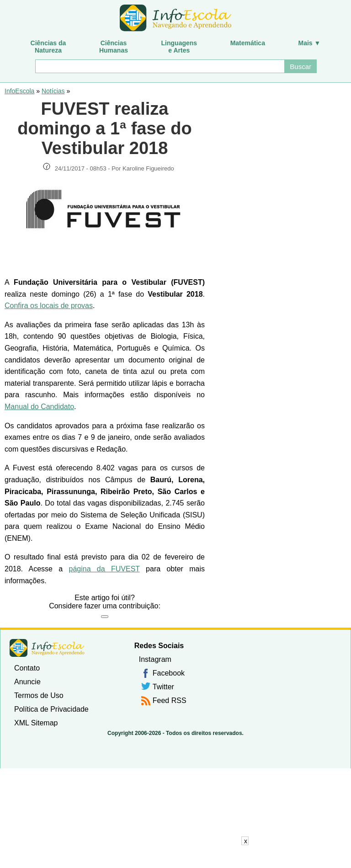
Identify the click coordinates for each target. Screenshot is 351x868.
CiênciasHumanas (114, 47)
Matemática (248, 43)
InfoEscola (19, 91)
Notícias (53, 91)
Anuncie (27, 682)
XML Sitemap (36, 723)
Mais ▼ (310, 43)
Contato (27, 668)
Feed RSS (170, 700)
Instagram (155, 659)
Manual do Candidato (39, 407)
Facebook (169, 673)
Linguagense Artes (179, 47)
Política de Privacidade (51, 709)
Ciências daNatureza (48, 47)
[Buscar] (160, 66)
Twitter (163, 687)
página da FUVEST (104, 569)
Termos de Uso (39, 695)
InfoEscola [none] (47, 648)
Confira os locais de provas (49, 306)
